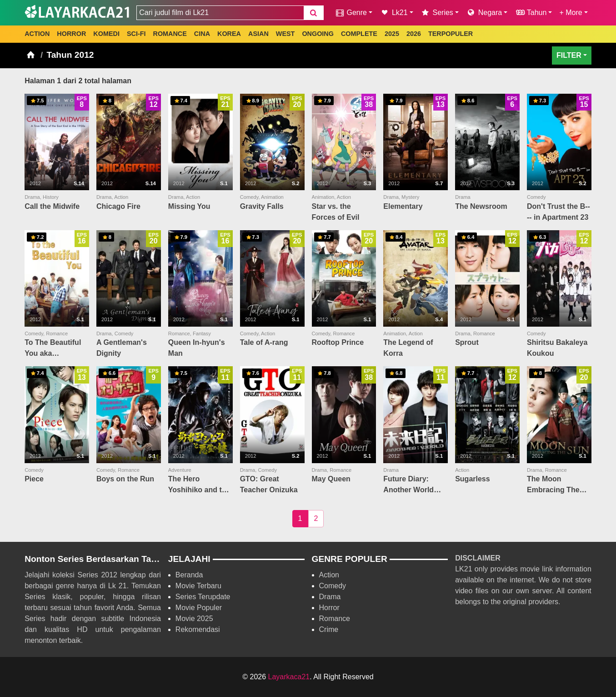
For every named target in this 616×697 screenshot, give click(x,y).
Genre (351, 13)
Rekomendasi (198, 629)
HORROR (71, 34)
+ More (571, 13)
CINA (202, 34)
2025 (392, 34)
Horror (329, 608)
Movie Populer (199, 608)
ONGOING (318, 34)
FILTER (569, 55)
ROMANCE (170, 34)
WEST (285, 34)
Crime (329, 629)
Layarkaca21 (289, 677)
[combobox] (220, 13)
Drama (330, 597)
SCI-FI (136, 34)
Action (329, 575)
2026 (414, 34)
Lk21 (394, 13)
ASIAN (258, 34)
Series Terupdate (203, 597)
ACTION (37, 34)
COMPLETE (359, 34)
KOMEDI (106, 34)
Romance (335, 619)
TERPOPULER (451, 34)
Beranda (189, 575)
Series (437, 13)
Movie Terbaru (198, 586)
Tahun (531, 13)
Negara (484, 13)
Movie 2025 (194, 619)
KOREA (229, 34)
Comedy (333, 586)
